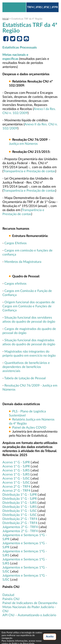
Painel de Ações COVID (29, 428)
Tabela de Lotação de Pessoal (25, 378)
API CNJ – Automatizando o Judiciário (29, 615)
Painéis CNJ (11, 599)
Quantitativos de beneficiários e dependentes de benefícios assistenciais (26, 367)
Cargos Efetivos (16, 243)
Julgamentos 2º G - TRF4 (20, 527)
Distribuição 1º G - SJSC (20, 511)
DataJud (8, 595)
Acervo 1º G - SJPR (16, 462)
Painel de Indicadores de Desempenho (30, 603)
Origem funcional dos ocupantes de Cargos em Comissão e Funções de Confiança (29, 306)
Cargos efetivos (15, 284)
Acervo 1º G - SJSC (16, 479)
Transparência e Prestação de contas (29, 171)
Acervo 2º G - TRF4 (16, 487)
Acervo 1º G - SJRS (16, 470)
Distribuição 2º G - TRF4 (20, 519)
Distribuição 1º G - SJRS (20, 503)
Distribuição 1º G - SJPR (20, 495)
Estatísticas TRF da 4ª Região (27, 19)
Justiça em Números (23, 144)
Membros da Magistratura (23, 262)
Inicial (6, 19)
